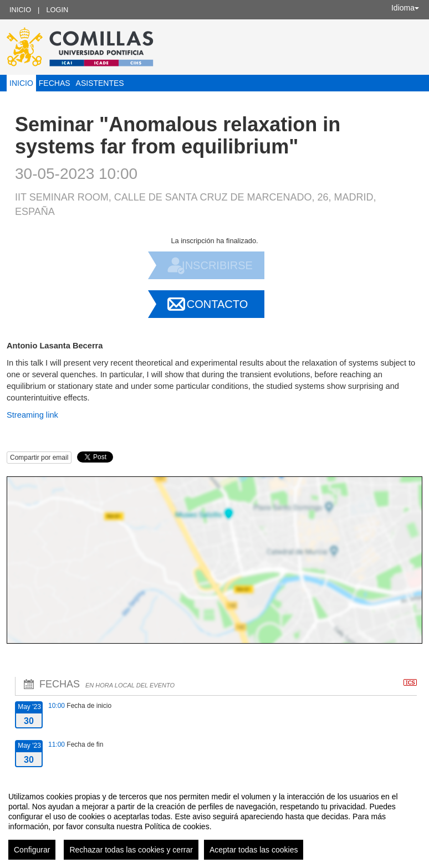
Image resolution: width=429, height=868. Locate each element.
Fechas (55, 83)
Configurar (32, 850)
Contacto (217, 304)
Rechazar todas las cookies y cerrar (131, 850)
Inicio (20, 10)
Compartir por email (39, 458)
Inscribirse (217, 265)
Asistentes (100, 83)
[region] (214, 821)
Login (57, 10)
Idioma (405, 8)
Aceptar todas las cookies (254, 850)
